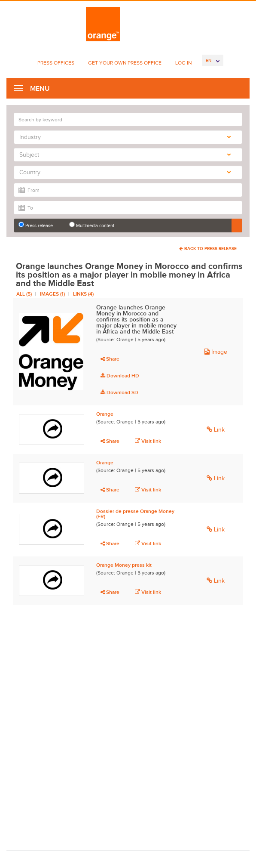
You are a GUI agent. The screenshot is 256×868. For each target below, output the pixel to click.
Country (125, 172)
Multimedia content (92, 225)
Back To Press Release (208, 249)
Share (110, 359)
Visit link (148, 441)
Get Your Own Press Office (125, 63)
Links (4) (83, 294)
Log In (183, 63)
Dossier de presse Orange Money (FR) (135, 514)
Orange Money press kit (124, 565)
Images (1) (52, 294)
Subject (125, 155)
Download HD (120, 376)
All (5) (24, 294)
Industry (125, 137)
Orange (105, 414)
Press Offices (56, 63)
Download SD (119, 392)
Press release (36, 225)
